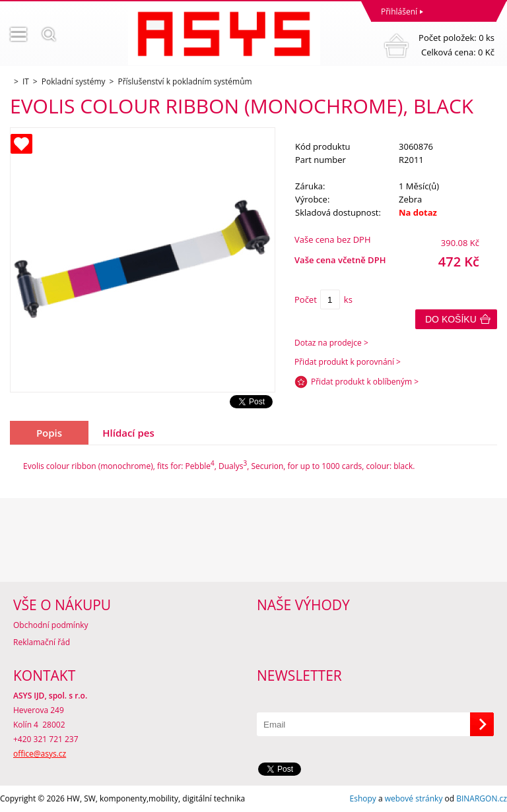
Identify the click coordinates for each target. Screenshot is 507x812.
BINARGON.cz (482, 798)
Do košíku (451, 319)
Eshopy (363, 798)
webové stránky (414, 798)
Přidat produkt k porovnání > (348, 362)
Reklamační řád (42, 642)
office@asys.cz (40, 754)
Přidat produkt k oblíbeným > (365, 382)
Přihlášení (399, 12)
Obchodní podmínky (51, 625)
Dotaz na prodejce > (331, 343)
